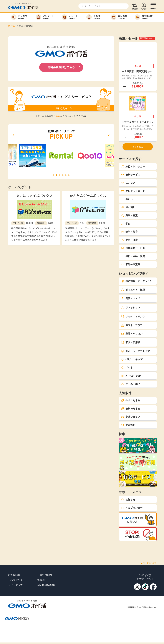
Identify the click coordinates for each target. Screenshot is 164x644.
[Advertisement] (55, 548)
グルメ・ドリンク (133, 317)
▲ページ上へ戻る (149, 563)
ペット (127, 367)
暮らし (127, 199)
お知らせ (128, 500)
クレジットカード (133, 191)
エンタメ (128, 183)
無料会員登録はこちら (61, 67)
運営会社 (42, 580)
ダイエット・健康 (133, 290)
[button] (13, 135)
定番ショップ (131, 417)
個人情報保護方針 (47, 585)
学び (126, 224)
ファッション (131, 308)
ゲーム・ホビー (132, 384)
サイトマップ (15, 585)
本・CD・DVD (131, 376)
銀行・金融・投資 (133, 256)
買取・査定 (129, 215)
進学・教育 (129, 232)
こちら (57, 116)
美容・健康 (129, 240)
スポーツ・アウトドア (135, 351)
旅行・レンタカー (133, 166)
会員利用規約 (45, 575)
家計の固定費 (131, 264)
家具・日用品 (131, 342)
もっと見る (138, 147)
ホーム (12, 26)
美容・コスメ (131, 298)
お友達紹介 (14, 575)
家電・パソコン (132, 334)
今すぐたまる (131, 400)
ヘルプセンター (132, 508)
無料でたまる (131, 409)
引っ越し (128, 207)
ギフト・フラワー (133, 325)
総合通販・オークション (137, 281)
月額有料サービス (133, 248)
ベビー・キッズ (132, 359)
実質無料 (128, 425)
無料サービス (131, 175)
